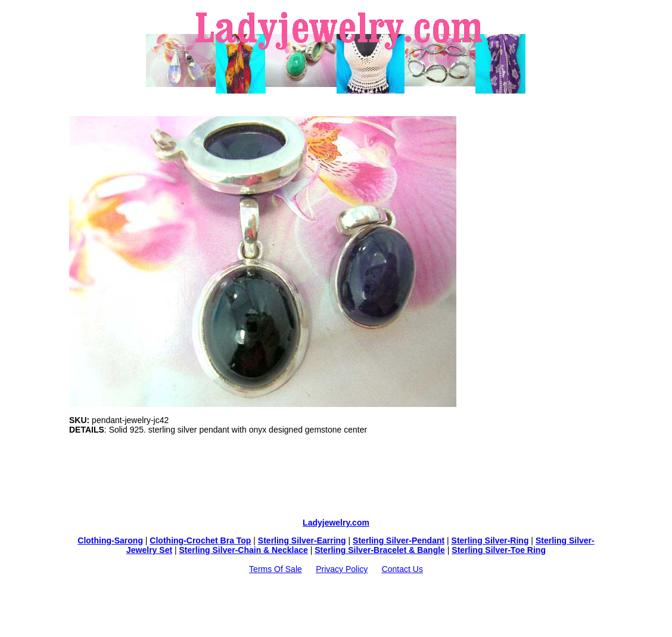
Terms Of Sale (276, 569)
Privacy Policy (342, 569)
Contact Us (402, 569)
